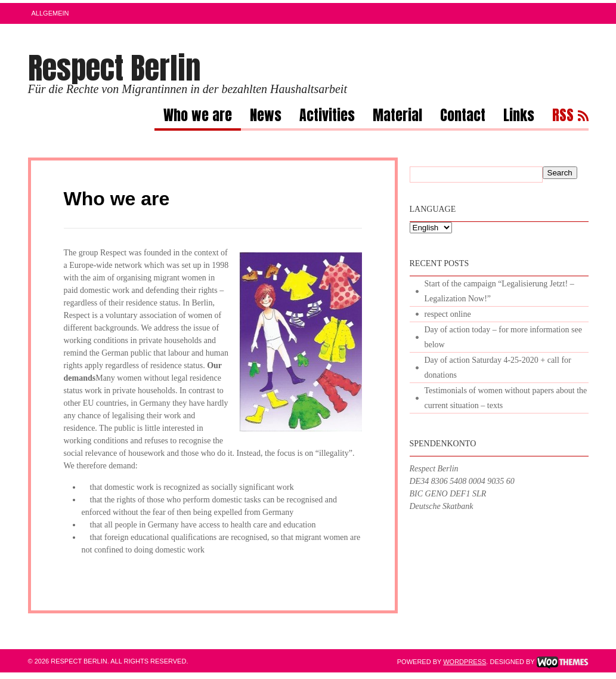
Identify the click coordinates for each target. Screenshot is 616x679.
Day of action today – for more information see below (503, 337)
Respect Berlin (114, 68)
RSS (563, 117)
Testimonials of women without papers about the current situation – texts (506, 398)
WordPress (465, 662)
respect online (448, 314)
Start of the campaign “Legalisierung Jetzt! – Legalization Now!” (499, 291)
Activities (327, 117)
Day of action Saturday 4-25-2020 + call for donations (498, 368)
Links (519, 117)
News (266, 117)
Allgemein (50, 13)
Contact (463, 117)
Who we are (198, 117)
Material (397, 117)
